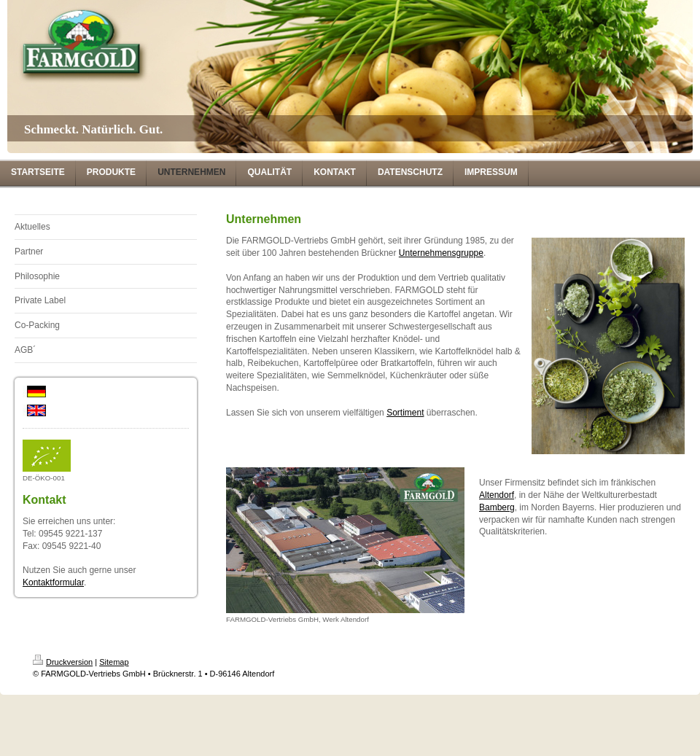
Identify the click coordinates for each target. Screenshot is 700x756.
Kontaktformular (53, 582)
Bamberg (497, 507)
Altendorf (497, 495)
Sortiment (405, 413)
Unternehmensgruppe (441, 253)
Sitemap (114, 662)
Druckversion (63, 662)
